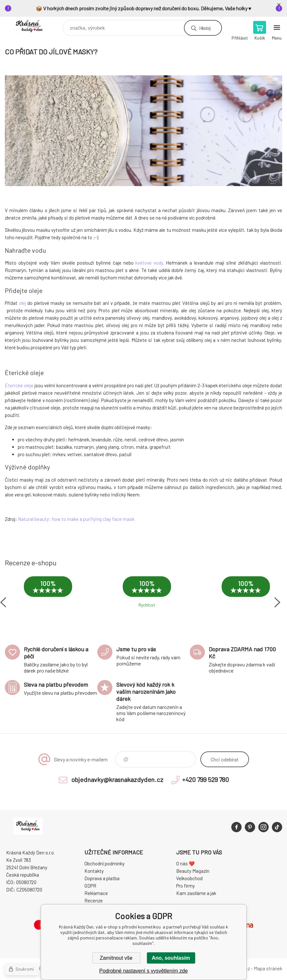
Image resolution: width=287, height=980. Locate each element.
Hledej (205, 28)
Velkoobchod (189, 878)
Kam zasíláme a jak (196, 893)
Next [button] (277, 602)
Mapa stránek (268, 968)
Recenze (94, 900)
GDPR (90, 886)
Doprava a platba (102, 878)
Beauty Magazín (193, 871)
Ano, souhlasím (171, 958)
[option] (48, 593)
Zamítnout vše (116, 958)
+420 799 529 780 (206, 779)
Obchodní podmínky (105, 863)
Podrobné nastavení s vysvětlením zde (143, 971)
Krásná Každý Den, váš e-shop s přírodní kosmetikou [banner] (33, 26)
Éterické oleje (19, 385)
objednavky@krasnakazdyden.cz (117, 779)
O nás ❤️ (186, 863)
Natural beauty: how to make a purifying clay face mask (76, 519)
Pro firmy (186, 886)
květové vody (149, 263)
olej (23, 303)
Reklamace (96, 893)
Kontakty (94, 871)
